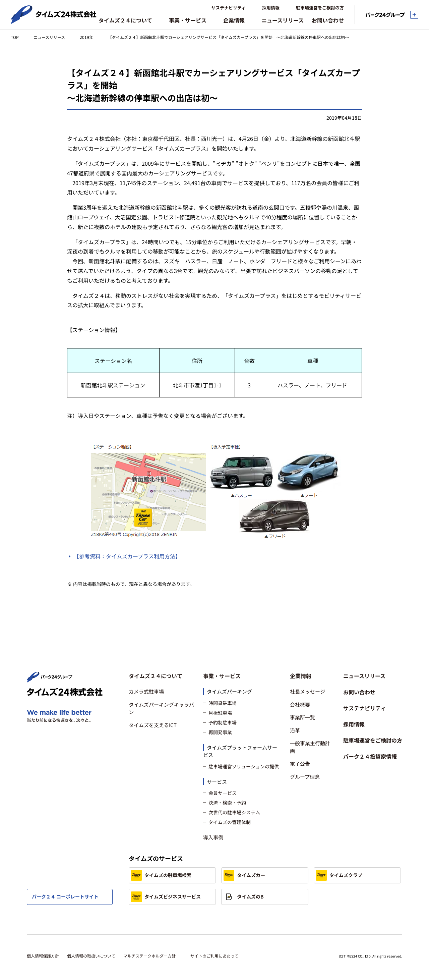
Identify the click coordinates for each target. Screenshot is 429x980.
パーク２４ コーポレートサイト (65, 896)
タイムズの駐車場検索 (161, 875)
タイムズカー (244, 875)
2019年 (86, 37)
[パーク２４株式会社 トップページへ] (50, 679)
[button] (162, 676)
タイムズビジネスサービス (166, 897)
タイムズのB (244, 897)
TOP (15, 37)
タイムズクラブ (339, 875)
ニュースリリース (49, 37)
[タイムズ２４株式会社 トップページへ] (54, 21)
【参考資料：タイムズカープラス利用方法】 (127, 556)
